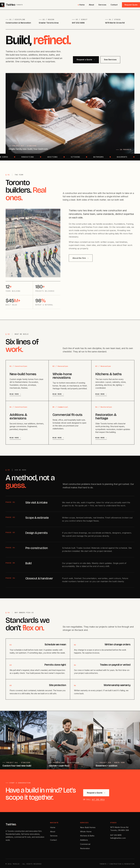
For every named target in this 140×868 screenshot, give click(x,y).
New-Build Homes (88, 827)
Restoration (85, 848)
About (91, 5)
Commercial (85, 844)
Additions (84, 840)
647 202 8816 (78, 23)
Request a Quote (86, 60)
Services (102, 5)
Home (82, 5)
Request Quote (131, 5)
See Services (110, 60)
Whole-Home (86, 832)
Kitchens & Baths (87, 836)
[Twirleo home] (11, 5)
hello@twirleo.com (118, 838)
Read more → (15, 394)
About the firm (81, 261)
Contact (114, 5)
